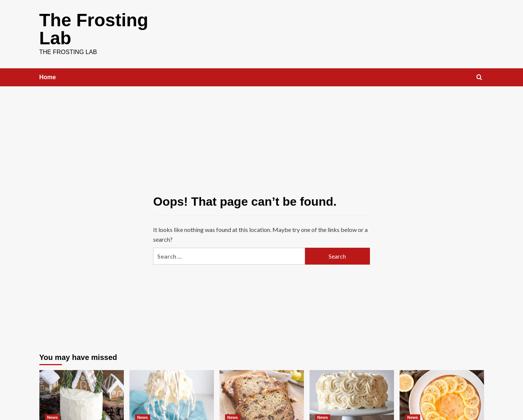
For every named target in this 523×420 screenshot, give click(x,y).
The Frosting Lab (94, 29)
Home (48, 77)
